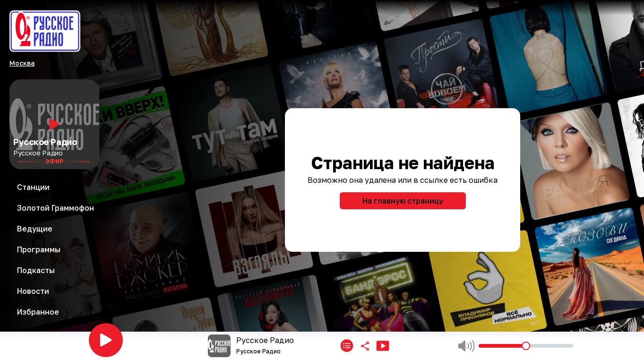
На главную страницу (403, 201)
